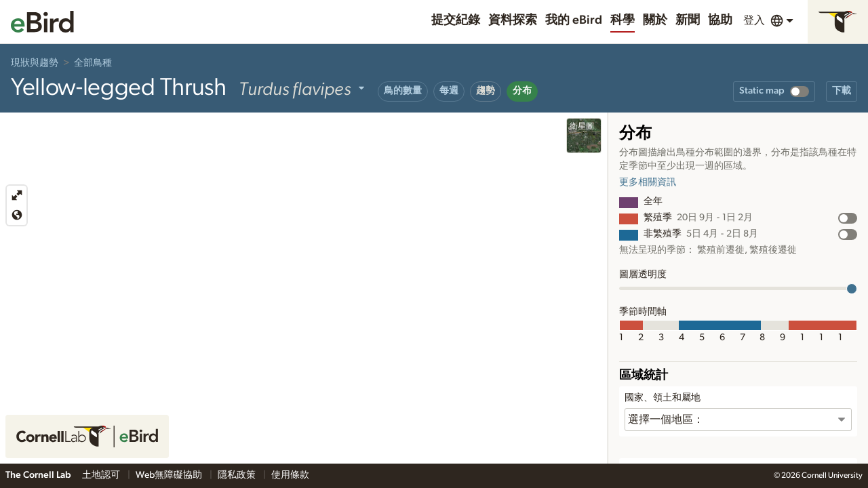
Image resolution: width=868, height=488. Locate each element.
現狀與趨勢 (35, 63)
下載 (842, 91)
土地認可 (102, 475)
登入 (754, 20)
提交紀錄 (456, 20)
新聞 (688, 20)
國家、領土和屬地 (663, 398)
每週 (449, 91)
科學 (623, 20)
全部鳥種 (93, 63)
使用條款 (290, 475)
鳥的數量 (403, 91)
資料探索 (513, 20)
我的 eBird (574, 20)
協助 (720, 20)
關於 (655, 20)
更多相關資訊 (648, 182)
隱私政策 (238, 475)
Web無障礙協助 (170, 475)
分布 (522, 91)
